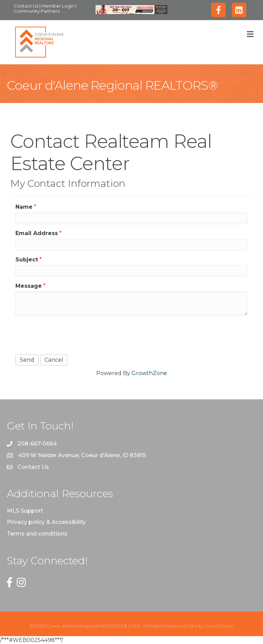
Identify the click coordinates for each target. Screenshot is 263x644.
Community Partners (37, 11)
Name (24, 207)
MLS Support (25, 511)
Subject (27, 260)
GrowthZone (149, 373)
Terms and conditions (37, 534)
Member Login (58, 6)
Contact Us (27, 6)
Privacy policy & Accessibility (46, 522)
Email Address (37, 233)
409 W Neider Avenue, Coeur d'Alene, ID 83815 (82, 455)
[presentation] (67, 334)
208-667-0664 (37, 444)
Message (29, 286)
